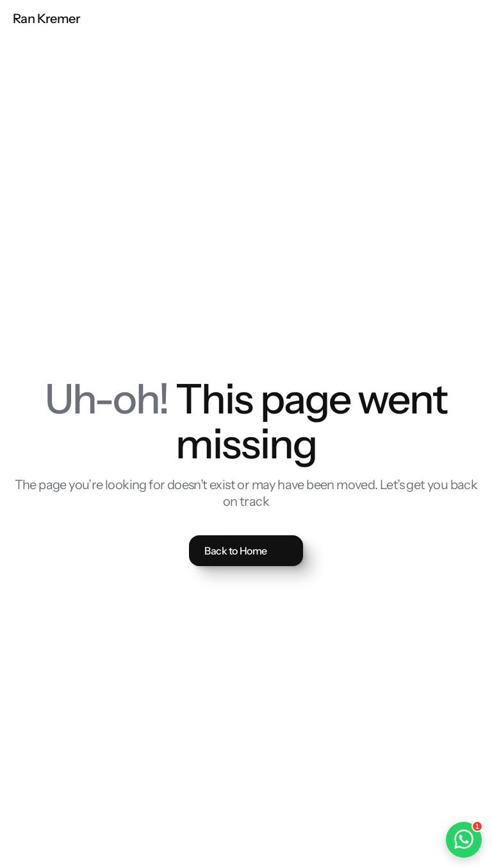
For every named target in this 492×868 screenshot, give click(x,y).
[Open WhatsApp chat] (464, 840)
